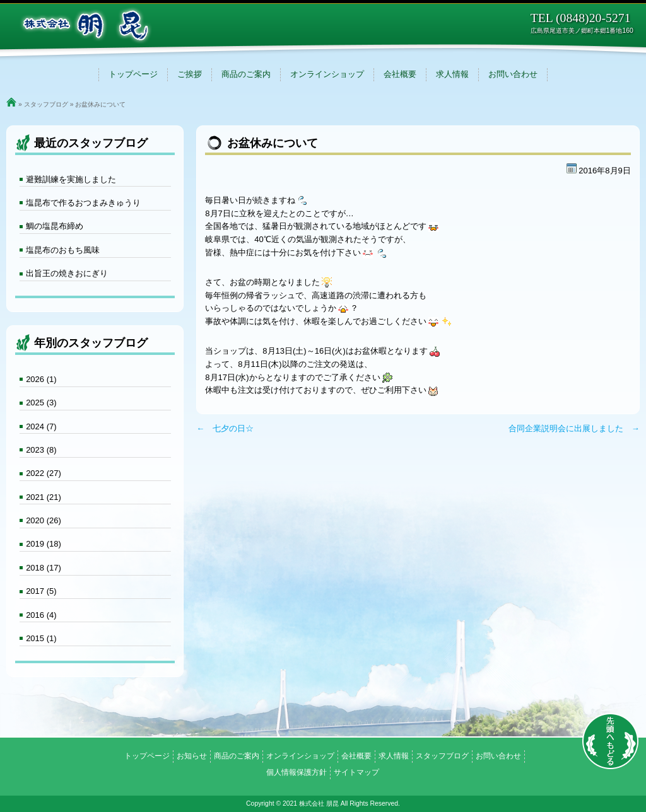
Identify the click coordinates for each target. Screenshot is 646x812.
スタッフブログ (46, 104)
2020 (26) (44, 520)
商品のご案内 (246, 74)
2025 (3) (41, 403)
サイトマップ (356, 772)
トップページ (133, 74)
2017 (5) (41, 591)
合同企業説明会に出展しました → (574, 428)
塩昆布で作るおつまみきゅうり (83, 203)
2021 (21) (44, 497)
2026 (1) (41, 379)
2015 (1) (41, 638)
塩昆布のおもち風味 (63, 250)
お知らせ (192, 756)
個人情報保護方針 (297, 772)
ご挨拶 (190, 74)
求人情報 (452, 74)
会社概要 (400, 74)
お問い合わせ (513, 74)
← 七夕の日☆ (225, 428)
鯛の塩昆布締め (55, 226)
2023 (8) (41, 450)
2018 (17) (44, 568)
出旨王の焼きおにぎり (67, 273)
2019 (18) (44, 544)
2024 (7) (41, 426)
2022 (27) (44, 473)
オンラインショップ (327, 74)
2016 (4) (41, 615)
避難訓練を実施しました (71, 179)
